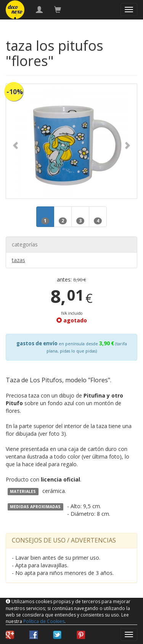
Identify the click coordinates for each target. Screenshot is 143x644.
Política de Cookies (44, 621)
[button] (16, 141)
